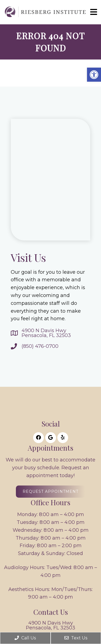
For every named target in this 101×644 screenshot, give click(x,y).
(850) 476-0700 (40, 346)
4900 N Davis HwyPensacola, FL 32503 (46, 333)
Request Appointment (50, 491)
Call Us (25, 638)
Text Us (76, 638)
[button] (94, 75)
